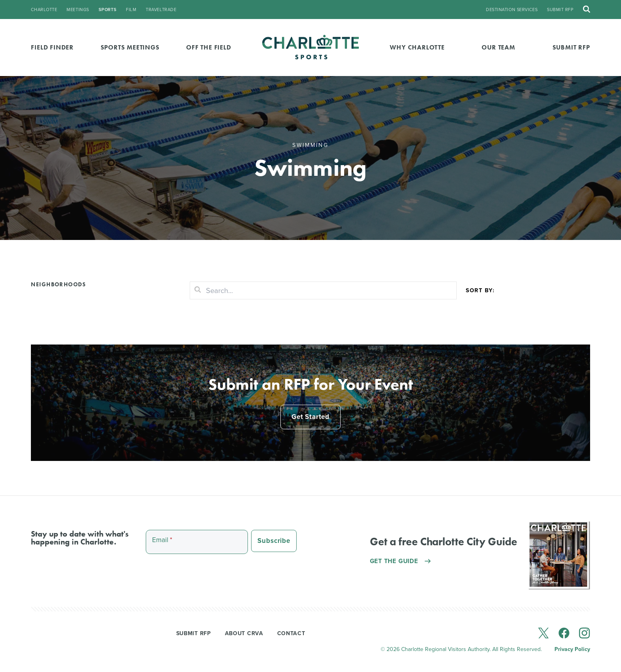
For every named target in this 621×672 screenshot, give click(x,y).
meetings (78, 10)
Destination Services (512, 10)
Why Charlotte (417, 47)
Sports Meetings (130, 47)
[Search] (323, 291)
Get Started (310, 418)
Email (164, 543)
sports (108, 10)
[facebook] (564, 636)
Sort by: (480, 290)
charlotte (44, 10)
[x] (543, 636)
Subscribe (276, 544)
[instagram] (585, 636)
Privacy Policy (572, 652)
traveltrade (161, 10)
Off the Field (209, 47)
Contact (291, 636)
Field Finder (52, 47)
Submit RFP (560, 10)
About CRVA (244, 636)
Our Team (498, 47)
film (131, 10)
